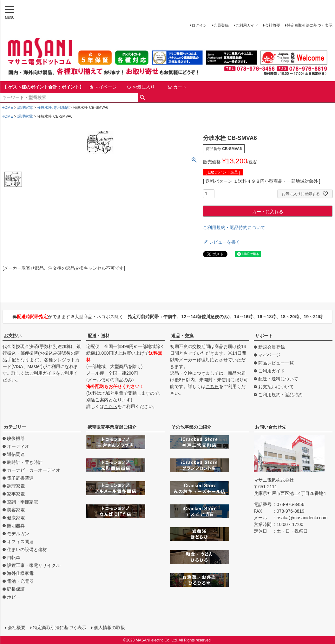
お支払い (13, 336)
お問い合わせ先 (271, 427)
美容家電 (16, 510)
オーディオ (18, 446)
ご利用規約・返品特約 (280, 395)
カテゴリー (15, 427)
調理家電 (25, 108)
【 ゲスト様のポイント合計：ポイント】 (43, 87)
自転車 (14, 557)
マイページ (103, 87)
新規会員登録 (272, 347)
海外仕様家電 (20, 573)
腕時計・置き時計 (25, 462)
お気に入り (141, 87)
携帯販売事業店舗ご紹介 (112, 427)
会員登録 (221, 25)
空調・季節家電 (23, 502)
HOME (7, 108)
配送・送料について (278, 379)
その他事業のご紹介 (191, 427)
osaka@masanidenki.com (302, 518)
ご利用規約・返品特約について (234, 227)
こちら (111, 406)
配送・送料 (99, 336)
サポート (264, 336)
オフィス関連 (20, 542)
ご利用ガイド (247, 25)
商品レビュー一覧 (276, 363)
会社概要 (273, 25)
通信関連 (16, 454)
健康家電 (16, 518)
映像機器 (16, 438)
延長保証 (16, 589)
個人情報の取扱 (109, 627)
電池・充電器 (20, 581)
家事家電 (16, 494)
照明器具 (16, 526)
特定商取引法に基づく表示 (310, 25)
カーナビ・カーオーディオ (34, 470)
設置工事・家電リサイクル (34, 565)
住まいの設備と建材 (27, 549)
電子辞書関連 (20, 478)
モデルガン (18, 534)
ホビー (14, 597)
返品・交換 (182, 336)
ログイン (199, 25)
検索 (143, 98)
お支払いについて (276, 387)
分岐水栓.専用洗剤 (53, 108)
